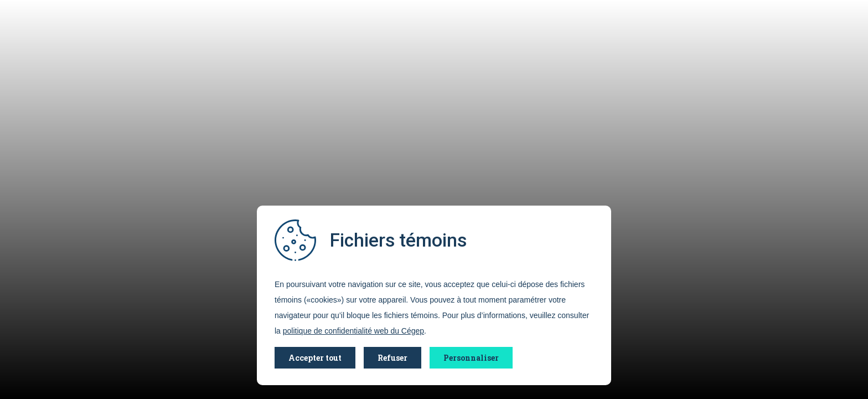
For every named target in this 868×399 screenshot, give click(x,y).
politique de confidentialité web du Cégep (353, 331)
